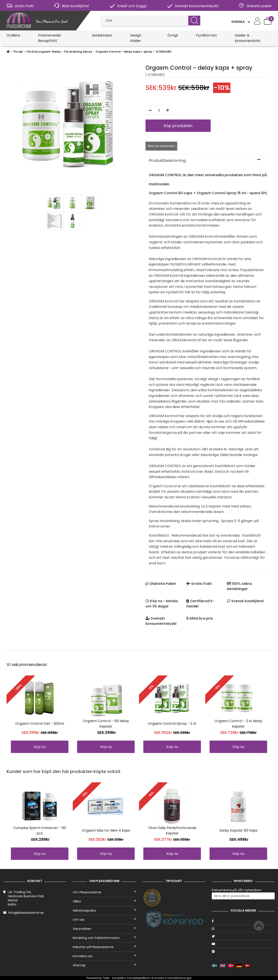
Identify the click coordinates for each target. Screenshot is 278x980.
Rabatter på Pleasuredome (104, 947)
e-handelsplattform (137, 978)
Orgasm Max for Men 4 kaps (106, 830)
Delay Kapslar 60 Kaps (238, 830)
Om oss (104, 920)
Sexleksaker (102, 35)
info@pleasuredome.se (26, 913)
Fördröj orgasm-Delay (44, 52)
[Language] (241, 22)
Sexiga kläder (136, 38)
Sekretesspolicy (104, 910)
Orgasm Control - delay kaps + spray (124, 52)
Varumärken (104, 929)
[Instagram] (243, 929)
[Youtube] (243, 944)
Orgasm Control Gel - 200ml (40, 724)
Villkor (104, 901)
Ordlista (13, 35)
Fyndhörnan (206, 35)
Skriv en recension (161, 146)
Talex (106, 978)
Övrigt (173, 35)
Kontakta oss (104, 956)
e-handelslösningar (178, 978)
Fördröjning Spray (78, 52)
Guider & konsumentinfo (248, 38)
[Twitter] (243, 936)
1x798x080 (164, 52)
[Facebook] (243, 921)
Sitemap (104, 965)
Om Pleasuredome (104, 892)
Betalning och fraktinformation (104, 938)
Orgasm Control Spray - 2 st (172, 724)
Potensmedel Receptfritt (49, 38)
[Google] (243, 952)
